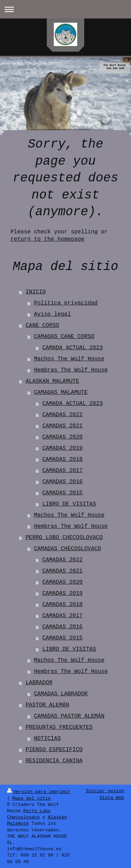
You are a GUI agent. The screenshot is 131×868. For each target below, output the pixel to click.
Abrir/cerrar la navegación (65, 9)
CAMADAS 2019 (62, 448)
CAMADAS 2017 (62, 471)
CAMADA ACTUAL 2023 (72, 348)
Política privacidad (66, 303)
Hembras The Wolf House (71, 370)
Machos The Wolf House (69, 359)
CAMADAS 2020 (62, 437)
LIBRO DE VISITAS (69, 504)
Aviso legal (52, 314)
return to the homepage (47, 239)
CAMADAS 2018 (62, 459)
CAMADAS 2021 (62, 426)
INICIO (36, 292)
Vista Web (112, 798)
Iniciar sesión (105, 791)
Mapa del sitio (32, 798)
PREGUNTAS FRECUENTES (59, 727)
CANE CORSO (42, 325)
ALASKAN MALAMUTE (52, 381)
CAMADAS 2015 (62, 493)
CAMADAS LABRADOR (61, 694)
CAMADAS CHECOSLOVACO (67, 549)
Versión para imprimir (39, 791)
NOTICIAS (47, 739)
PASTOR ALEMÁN (47, 705)
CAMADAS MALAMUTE (61, 392)
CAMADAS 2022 (62, 415)
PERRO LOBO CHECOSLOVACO (64, 538)
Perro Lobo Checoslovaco (29, 814)
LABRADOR (39, 683)
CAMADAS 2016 (62, 482)
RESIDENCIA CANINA (54, 761)
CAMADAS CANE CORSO (64, 337)
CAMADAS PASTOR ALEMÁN (69, 716)
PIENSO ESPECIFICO (54, 750)
